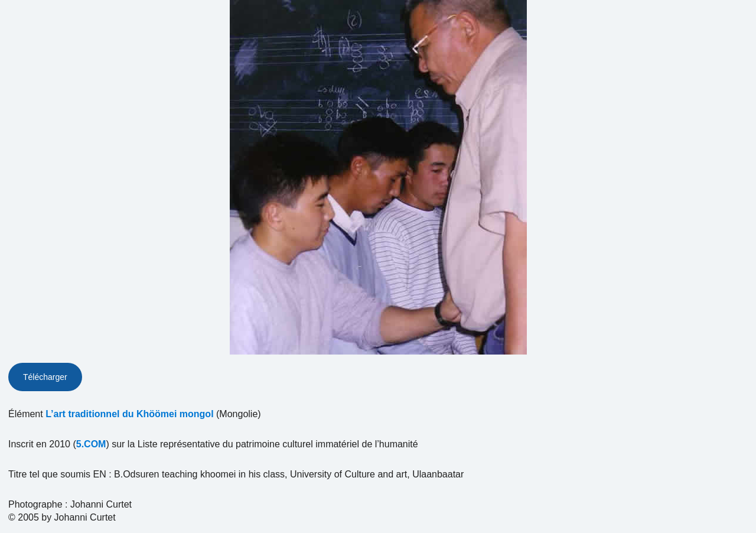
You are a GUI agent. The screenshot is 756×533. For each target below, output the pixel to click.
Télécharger (45, 377)
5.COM (91, 444)
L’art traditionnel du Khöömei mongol (129, 414)
